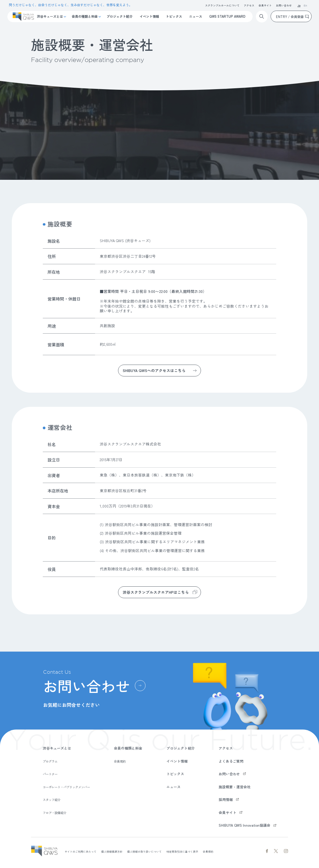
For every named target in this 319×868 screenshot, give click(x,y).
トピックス (174, 16)
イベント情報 (149, 16)
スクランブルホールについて (222, 5)
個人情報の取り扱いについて (144, 852)
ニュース (196, 16)
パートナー (50, 774)
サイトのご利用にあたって (81, 852)
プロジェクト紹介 (120, 16)
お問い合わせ (284, 5)
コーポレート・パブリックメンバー (66, 787)
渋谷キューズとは (50, 16)
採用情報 (226, 799)
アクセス (249, 5)
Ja (299, 6)
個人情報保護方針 (112, 852)
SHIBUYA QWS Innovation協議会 (244, 825)
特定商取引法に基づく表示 (182, 852)
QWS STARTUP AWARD (227, 16)
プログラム (50, 761)
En (305, 6)
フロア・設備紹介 (55, 813)
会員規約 (120, 761)
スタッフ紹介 (52, 800)
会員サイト (265, 5)
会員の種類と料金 (85, 16)
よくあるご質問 (231, 761)
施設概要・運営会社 (235, 787)
